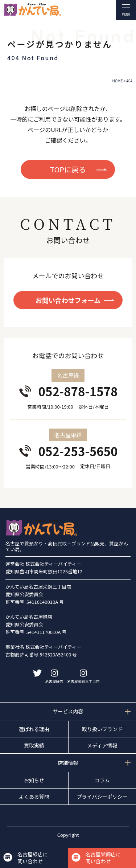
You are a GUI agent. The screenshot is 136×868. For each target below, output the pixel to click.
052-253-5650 (78, 451)
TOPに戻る (68, 169)
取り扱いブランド (102, 729)
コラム (102, 780)
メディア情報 (102, 745)
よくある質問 (34, 797)
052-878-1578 (78, 391)
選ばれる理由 (34, 729)
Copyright (68, 835)
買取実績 (34, 745)
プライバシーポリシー (102, 797)
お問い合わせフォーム (68, 300)
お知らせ (34, 780)
